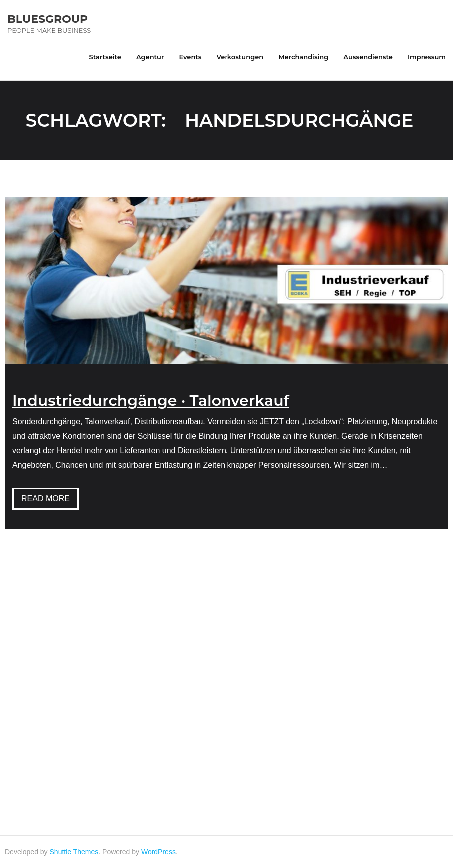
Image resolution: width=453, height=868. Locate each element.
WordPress (158, 852)
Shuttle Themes (74, 852)
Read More (46, 498)
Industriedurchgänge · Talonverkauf (151, 401)
